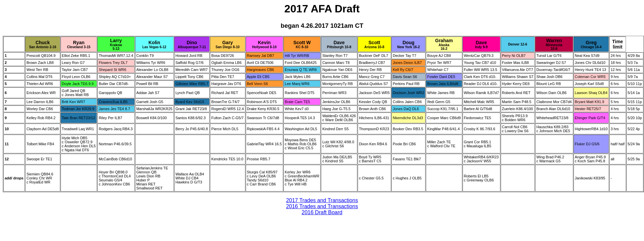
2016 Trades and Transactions (322, 206)
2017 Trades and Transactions (322, 200)
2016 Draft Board (322, 212)
